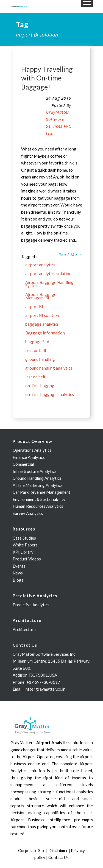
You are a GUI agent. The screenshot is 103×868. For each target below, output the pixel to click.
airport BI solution (42, 315)
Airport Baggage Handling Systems (49, 284)
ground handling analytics (49, 368)
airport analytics (40, 265)
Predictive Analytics (31, 605)
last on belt (35, 377)
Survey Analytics (28, 513)
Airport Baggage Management (41, 296)
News (18, 573)
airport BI (34, 306)
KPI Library (23, 552)
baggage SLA (37, 342)
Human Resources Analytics (38, 506)
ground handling (40, 359)
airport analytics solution (48, 273)
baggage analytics (42, 324)
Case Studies (24, 538)
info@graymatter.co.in (45, 689)
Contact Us (59, 857)
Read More (70, 254)
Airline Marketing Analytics (38, 485)
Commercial (23, 464)
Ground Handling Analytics (37, 478)
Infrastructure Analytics (35, 471)
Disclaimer (58, 850)
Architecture (24, 629)
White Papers (25, 545)
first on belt (36, 350)
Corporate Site (32, 850)
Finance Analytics (29, 457)
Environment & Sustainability (39, 499)
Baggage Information (45, 333)
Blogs (18, 580)
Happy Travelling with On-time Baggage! (47, 78)
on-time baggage (41, 386)
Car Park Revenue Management (41, 492)
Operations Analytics (32, 450)
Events (19, 566)
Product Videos (27, 559)
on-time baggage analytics (50, 394)
